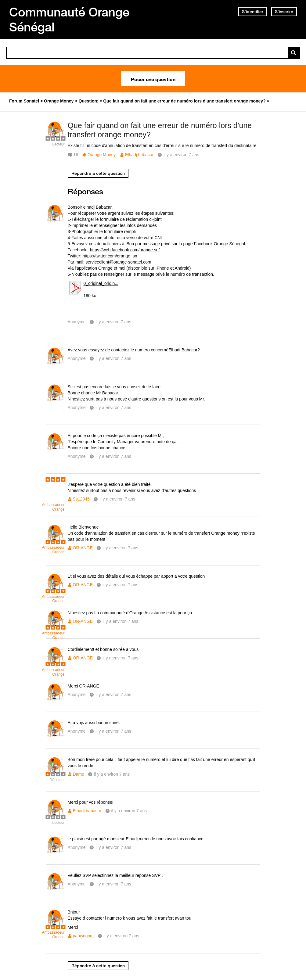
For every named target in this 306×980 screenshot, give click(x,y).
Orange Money (102, 155)
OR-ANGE (83, 548)
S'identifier (253, 12)
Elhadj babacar (139, 155)
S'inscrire (284, 12)
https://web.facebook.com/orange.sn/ (125, 250)
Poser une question (153, 79)
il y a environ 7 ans (113, 322)
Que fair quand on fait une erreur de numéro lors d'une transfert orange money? (160, 130)
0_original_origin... (101, 283)
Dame (79, 774)
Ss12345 (81, 499)
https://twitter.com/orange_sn (110, 256)
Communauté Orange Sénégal (69, 19)
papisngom (83, 936)
